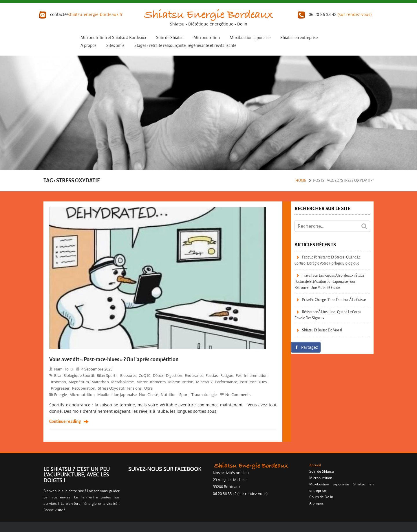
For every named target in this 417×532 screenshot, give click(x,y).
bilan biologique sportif (74, 375)
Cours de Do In (321, 497)
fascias (212, 375)
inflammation (256, 375)
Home (301, 180)
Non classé (149, 395)
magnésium (79, 382)
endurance (194, 375)
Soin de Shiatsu (170, 38)
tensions (134, 388)
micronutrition (82, 395)
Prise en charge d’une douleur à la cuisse (334, 300)
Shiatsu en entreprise (299, 38)
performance (226, 382)
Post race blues (253, 382)
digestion (174, 375)
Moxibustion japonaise (250, 38)
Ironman (58, 382)
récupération (84, 388)
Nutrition (169, 395)
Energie (61, 395)
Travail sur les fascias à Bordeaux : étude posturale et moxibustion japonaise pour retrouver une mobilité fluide (329, 281)
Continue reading (65, 422)
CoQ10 (145, 375)
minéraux (204, 382)
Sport (184, 395)
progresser (60, 388)
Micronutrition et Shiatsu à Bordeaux (113, 38)
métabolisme (122, 382)
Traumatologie (204, 395)
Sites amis (115, 46)
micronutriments (151, 382)
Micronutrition (207, 38)
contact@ (81, 14)
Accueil (315, 465)
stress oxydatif (111, 388)
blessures (128, 375)
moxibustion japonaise (117, 395)
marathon (100, 382)
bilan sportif (107, 375)
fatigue (227, 375)
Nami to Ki (63, 369)
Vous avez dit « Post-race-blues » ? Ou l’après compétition (114, 359)
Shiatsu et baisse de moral (322, 330)
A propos (88, 46)
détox (158, 375)
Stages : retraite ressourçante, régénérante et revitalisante (185, 46)
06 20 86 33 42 (335, 14)
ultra (148, 388)
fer (238, 375)
